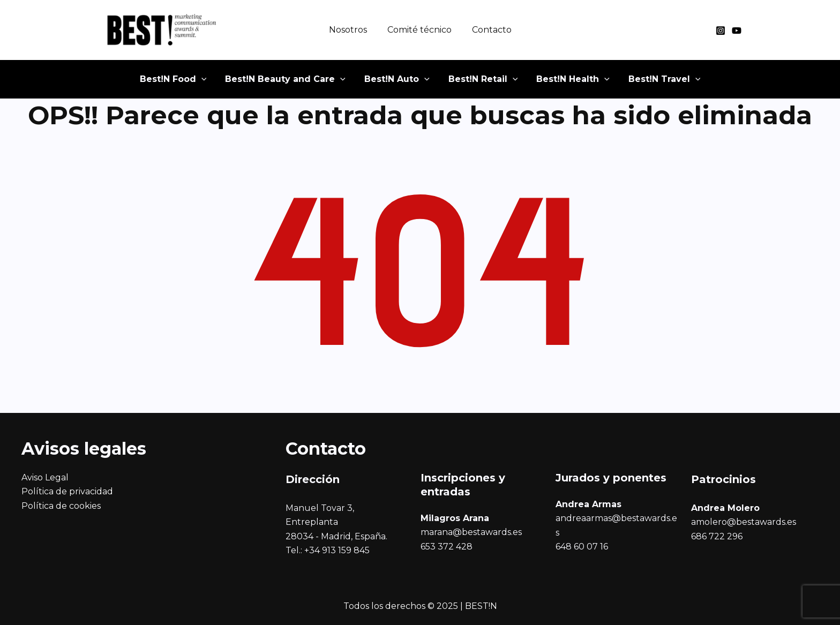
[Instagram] (721, 31)
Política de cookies (61, 506)
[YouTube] (737, 31)
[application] (221, 83)
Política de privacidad (67, 491)
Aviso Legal (45, 477)
